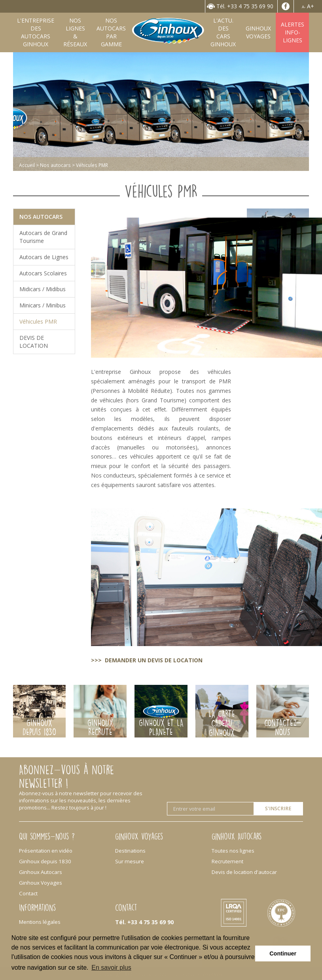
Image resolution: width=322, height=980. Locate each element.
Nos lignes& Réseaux (75, 32)
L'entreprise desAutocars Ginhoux (36, 32)
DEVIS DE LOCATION (34, 342)
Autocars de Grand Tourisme (43, 237)
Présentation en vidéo (46, 851)
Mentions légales (40, 922)
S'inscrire (278, 808)
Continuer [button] (283, 953)
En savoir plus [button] (111, 968)
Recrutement (227, 861)
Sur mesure (130, 861)
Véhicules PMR (38, 321)
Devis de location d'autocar (244, 872)
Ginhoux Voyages (41, 883)
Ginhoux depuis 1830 (45, 861)
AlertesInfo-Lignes (293, 32)
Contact (28, 893)
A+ (311, 6)
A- (304, 7)
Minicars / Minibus (43, 305)
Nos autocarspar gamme (111, 32)
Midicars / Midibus (43, 289)
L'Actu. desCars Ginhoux (223, 32)
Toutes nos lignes (233, 851)
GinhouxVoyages (258, 32)
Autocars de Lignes (44, 257)
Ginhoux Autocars (41, 872)
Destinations (130, 851)
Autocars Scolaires (43, 273)
